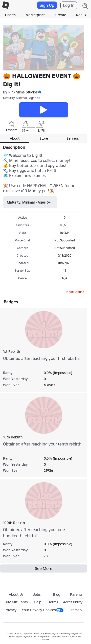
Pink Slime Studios (23, 92)
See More (44, 568)
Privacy (11, 610)
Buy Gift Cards (16, 602)
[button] (39, 92)
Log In (69, 5)
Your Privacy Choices (43, 610)
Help (38, 602)
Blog (57, 595)
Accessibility (73, 602)
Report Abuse (74, 292)
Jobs (37, 595)
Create (61, 15)
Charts (10, 15)
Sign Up (47, 5)
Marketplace (36, 15)
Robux (81, 15)
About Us (16, 595)
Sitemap (75, 610)
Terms (53, 602)
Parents (76, 595)
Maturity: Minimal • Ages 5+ (22, 98)
